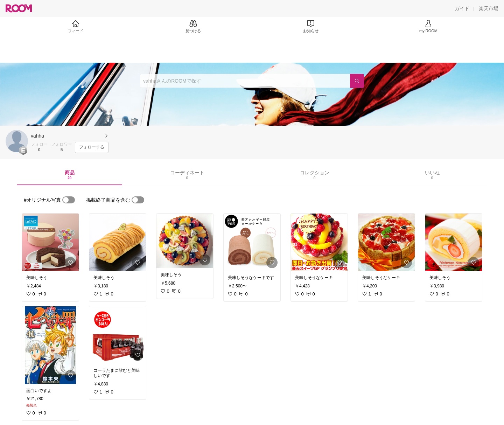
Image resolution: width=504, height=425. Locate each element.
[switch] (69, 200)
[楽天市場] (489, 8)
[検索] (357, 81)
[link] (50, 242)
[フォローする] (92, 147)
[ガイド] (462, 8)
